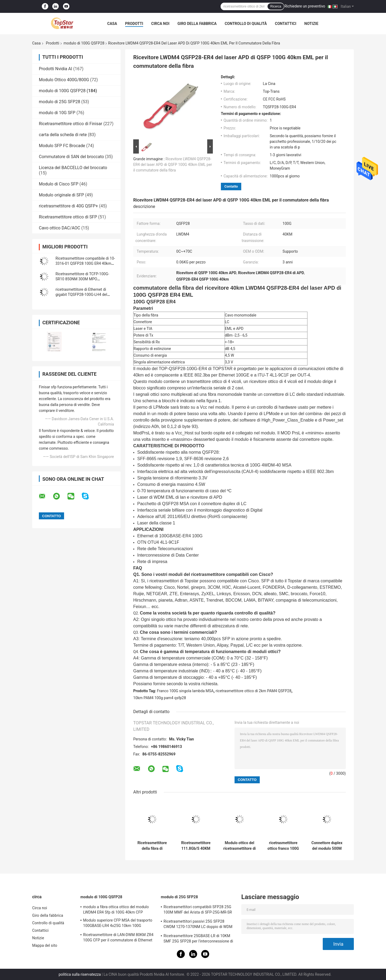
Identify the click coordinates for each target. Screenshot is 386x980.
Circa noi (160, 24)
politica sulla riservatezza (80, 974)
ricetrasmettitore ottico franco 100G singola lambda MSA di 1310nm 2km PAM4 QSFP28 (283, 846)
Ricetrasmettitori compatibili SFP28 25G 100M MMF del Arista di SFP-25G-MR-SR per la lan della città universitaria (198, 910)
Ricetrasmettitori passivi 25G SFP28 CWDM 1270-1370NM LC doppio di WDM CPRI (198, 925)
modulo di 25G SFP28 (60, 102)
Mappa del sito (45, 945)
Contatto (231, 186)
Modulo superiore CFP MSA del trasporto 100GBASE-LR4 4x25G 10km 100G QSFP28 (118, 924)
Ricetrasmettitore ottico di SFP (68, 217)
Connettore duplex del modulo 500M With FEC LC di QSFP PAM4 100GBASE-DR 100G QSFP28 (327, 846)
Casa (112, 24)
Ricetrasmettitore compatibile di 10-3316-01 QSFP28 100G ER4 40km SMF (85, 263)
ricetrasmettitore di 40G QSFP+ (68, 206)
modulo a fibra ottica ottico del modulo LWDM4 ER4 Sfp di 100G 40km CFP (116, 910)
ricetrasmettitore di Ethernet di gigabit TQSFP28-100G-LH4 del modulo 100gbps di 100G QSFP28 (84, 295)
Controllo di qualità (246, 24)
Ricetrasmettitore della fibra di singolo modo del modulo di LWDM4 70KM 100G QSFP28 (152, 846)
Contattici (285, 24)
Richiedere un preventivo (305, 6)
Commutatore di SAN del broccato (71, 157)
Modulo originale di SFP (61, 195)
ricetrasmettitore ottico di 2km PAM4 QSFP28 (253, 691)
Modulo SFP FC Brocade (62, 146)
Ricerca (276, 6)
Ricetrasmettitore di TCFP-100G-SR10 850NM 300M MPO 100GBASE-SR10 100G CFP (82, 279)
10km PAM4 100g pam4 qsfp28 (160, 698)
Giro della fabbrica (197, 24)
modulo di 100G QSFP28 (84, 43)
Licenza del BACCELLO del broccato (73, 168)
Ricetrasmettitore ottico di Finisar (70, 124)
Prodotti (134, 24)
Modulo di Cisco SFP (59, 184)
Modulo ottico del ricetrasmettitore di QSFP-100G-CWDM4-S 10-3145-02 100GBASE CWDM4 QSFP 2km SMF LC (240, 846)
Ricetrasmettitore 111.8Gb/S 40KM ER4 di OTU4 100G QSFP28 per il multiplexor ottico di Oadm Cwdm (196, 846)
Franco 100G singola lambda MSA (185, 691)
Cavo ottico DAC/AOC (60, 228)
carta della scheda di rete (63, 135)
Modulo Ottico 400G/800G (64, 80)
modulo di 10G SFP (57, 113)
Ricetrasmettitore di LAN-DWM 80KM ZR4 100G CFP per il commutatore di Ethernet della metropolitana (118, 938)
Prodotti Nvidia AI (55, 69)
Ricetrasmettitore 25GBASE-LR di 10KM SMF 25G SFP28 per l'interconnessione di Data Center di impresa (198, 939)
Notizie (311, 24)
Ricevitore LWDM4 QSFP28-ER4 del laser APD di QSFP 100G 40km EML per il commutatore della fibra (173, 165)
